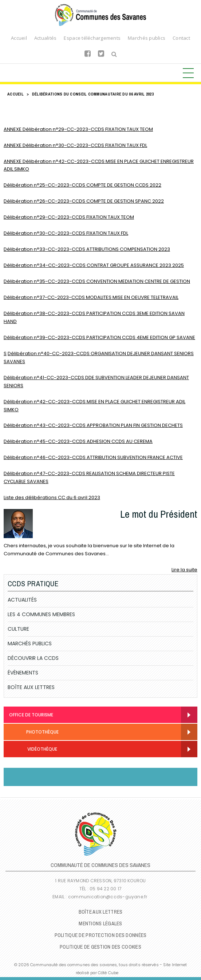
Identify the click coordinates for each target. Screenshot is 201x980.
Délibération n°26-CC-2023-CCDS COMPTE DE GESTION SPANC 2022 (84, 201)
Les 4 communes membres (41, 614)
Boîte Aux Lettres (31, 687)
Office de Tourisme (31, 715)
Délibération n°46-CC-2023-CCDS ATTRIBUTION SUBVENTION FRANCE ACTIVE (93, 457)
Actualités (46, 38)
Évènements (23, 673)
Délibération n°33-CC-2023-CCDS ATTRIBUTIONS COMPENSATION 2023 (87, 249)
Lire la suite (184, 570)
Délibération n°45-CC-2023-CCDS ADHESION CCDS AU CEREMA (78, 441)
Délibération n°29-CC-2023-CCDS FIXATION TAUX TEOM (69, 217)
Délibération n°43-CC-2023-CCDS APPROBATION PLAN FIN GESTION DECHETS (93, 425)
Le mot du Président (159, 514)
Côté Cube (108, 973)
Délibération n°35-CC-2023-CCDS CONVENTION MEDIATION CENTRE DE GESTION (97, 281)
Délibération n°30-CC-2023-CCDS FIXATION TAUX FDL (66, 233)
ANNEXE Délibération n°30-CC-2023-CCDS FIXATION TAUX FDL (75, 145)
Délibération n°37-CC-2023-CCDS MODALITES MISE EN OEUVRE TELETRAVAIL (91, 297)
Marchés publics (147, 38)
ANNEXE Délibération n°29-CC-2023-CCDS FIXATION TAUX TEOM (78, 129)
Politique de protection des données (101, 935)
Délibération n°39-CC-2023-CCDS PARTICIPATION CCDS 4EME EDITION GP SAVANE (99, 337)
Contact (181, 38)
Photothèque (34, 733)
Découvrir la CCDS (33, 658)
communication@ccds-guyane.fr (108, 897)
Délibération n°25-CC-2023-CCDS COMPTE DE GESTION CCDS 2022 (82, 185)
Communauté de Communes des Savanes (100, 15)
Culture (18, 629)
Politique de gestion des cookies (100, 947)
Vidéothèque (33, 750)
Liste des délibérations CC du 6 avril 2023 (52, 497)
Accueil (19, 38)
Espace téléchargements (92, 38)
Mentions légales (100, 923)
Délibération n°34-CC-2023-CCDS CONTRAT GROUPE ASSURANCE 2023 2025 (94, 265)
